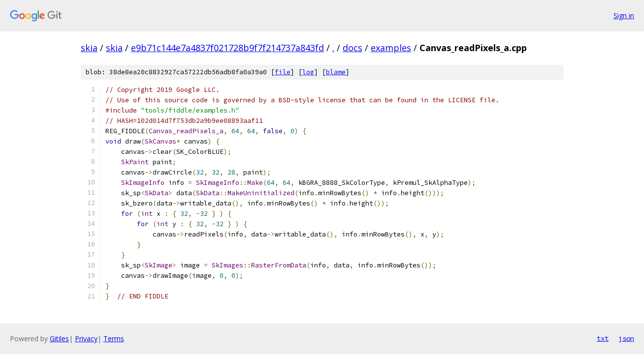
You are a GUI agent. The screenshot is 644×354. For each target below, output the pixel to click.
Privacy (86, 339)
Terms (114, 339)
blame (336, 72)
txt (603, 338)
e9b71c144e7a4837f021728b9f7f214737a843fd (227, 48)
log (308, 72)
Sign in (624, 15)
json (626, 338)
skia (89, 48)
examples (391, 48)
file (283, 72)
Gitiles (59, 339)
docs (353, 48)
